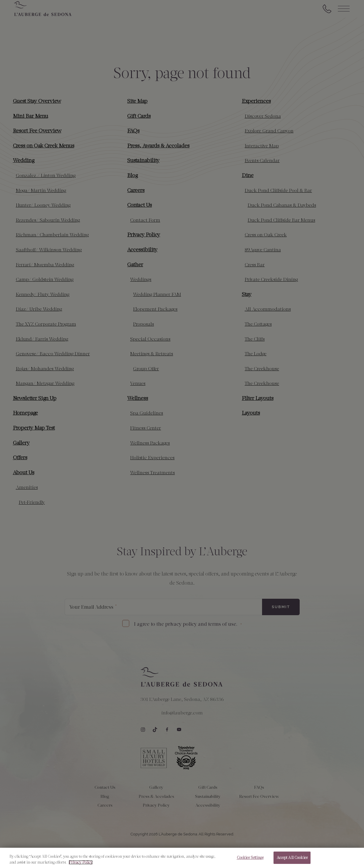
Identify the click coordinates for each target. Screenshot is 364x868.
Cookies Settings (250, 861)
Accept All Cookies (292, 861)
